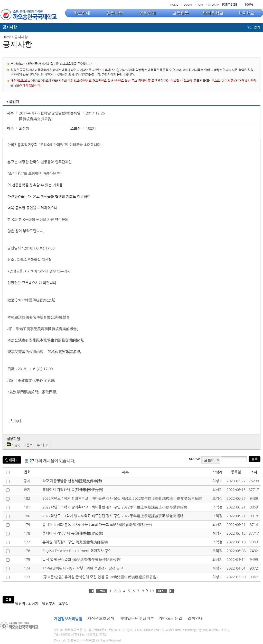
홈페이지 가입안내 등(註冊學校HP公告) (73, 490)
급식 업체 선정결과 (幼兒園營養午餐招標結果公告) (82, 560)
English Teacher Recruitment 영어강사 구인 (77, 551)
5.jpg (16, 445)
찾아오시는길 (171, 618)
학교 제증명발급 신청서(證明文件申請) (72, 481)
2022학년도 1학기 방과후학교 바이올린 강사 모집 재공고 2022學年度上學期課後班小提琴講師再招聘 (122, 498)
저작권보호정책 (101, 618)
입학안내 (195, 618)
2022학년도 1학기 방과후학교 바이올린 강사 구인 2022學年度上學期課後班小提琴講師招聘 (115, 507)
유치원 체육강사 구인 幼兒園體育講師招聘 (75, 542)
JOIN (200, 5)
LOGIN (188, 5)
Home (7, 37)
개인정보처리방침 (68, 619)
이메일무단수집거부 (137, 618)
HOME (174, 5)
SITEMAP (214, 5)
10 (152, 591)
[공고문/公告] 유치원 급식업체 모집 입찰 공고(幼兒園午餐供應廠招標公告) (100, 577)
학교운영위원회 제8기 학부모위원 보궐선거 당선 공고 (83, 568)
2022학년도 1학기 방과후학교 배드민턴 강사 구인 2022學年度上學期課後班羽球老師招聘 (113, 516)
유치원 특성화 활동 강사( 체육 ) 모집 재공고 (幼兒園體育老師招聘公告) (97, 525)
